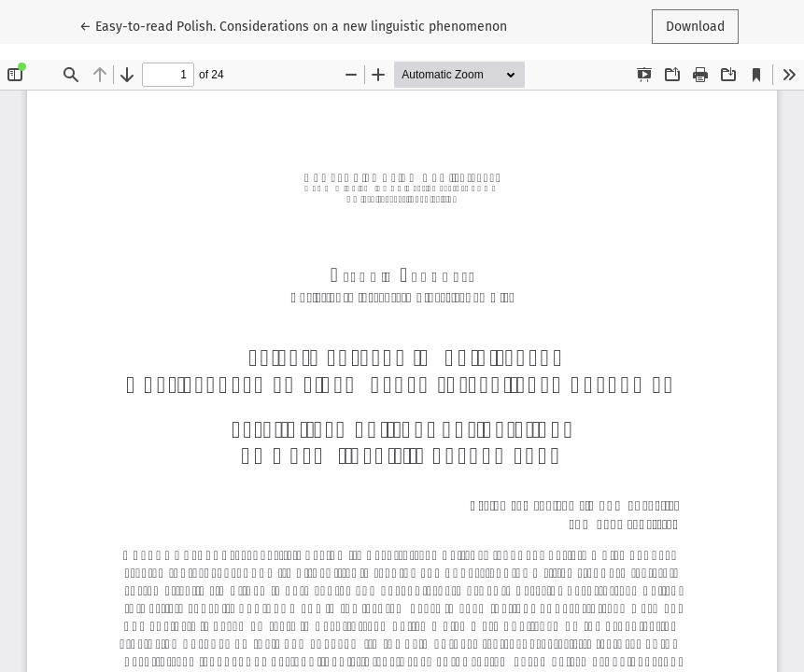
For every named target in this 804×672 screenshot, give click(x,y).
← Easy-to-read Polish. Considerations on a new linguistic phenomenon (293, 25)
